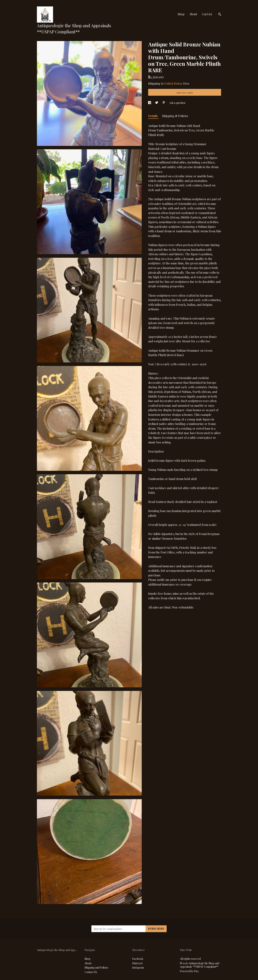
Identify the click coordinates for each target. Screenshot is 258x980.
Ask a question (177, 103)
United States (173, 83)
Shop (181, 14)
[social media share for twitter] (157, 103)
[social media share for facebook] (150, 103)
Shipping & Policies (175, 116)
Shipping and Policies (96, 968)
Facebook (138, 959)
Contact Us (91, 972)
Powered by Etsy (189, 971)
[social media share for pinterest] (164, 103)
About (193, 14)
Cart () (207, 14)
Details (153, 116)
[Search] (220, 15)
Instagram (138, 968)
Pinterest (137, 963)
